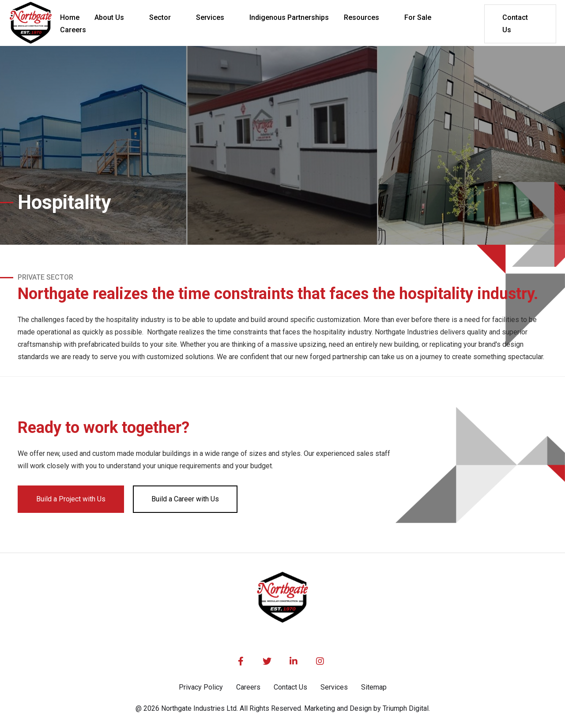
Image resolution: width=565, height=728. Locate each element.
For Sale (418, 17)
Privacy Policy (201, 687)
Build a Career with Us (185, 499)
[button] (114, 18)
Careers (248, 687)
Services (210, 17)
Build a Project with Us (71, 499)
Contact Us (515, 24)
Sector (160, 17)
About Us (109, 17)
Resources (362, 17)
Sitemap (374, 687)
